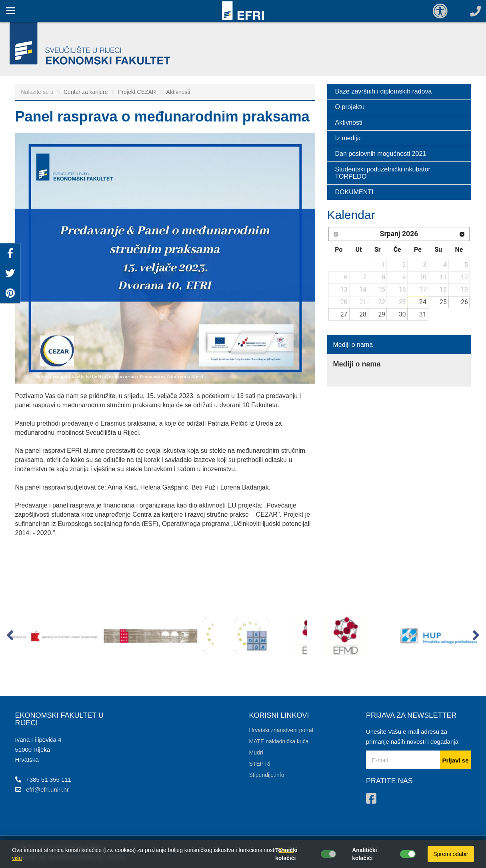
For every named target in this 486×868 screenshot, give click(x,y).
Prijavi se (456, 760)
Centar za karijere (86, 92)
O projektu (350, 107)
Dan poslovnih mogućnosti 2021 (381, 154)
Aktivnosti (178, 92)
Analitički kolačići (364, 854)
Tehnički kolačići (286, 854)
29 (382, 314)
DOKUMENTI (354, 192)
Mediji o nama (353, 345)
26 (464, 302)
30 (402, 314)
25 (443, 302)
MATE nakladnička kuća (279, 741)
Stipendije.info (267, 775)
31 (423, 314)
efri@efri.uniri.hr (47, 789)
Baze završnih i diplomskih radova (384, 91)
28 (363, 314)
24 (423, 302)
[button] (10, 637)
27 (344, 314)
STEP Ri (260, 764)
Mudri (256, 753)
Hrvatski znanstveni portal (281, 730)
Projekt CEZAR (138, 92)
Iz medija (348, 138)
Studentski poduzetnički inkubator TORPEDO (383, 173)
